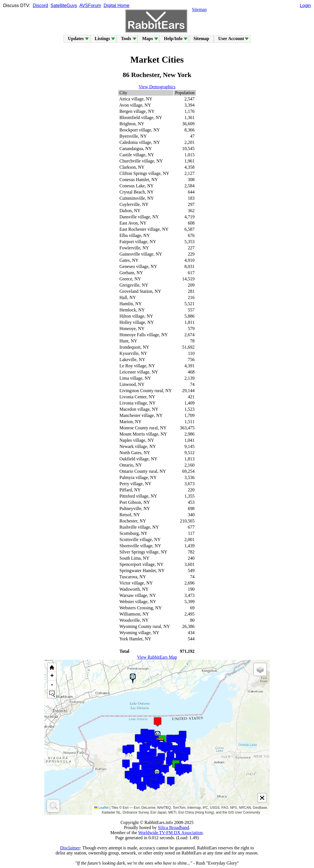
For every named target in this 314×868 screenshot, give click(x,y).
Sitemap (199, 9)
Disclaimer (70, 848)
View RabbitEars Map (157, 657)
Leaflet (101, 808)
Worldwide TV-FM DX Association (170, 833)
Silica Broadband (173, 828)
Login (305, 6)
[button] (188, 769)
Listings (102, 39)
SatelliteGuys (64, 6)
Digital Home (117, 6)
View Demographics (157, 87)
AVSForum (90, 6)
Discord (40, 6)
